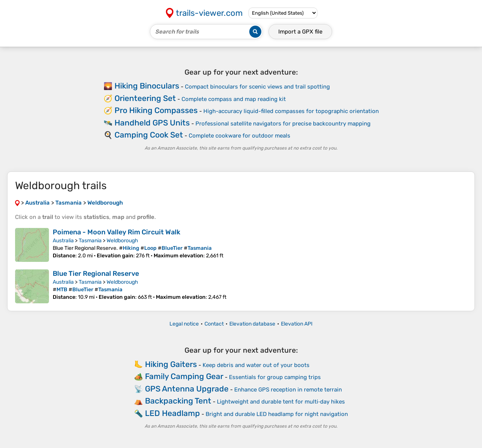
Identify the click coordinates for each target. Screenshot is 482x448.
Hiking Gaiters (171, 364)
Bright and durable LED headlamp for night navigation (277, 414)
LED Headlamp (172, 413)
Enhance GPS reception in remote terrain (288, 390)
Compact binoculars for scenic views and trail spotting (257, 87)
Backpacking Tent (178, 401)
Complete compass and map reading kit (234, 99)
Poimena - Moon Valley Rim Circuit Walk (117, 232)
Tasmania (90, 241)
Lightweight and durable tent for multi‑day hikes (281, 402)
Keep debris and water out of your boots (256, 365)
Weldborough (122, 241)
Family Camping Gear (184, 376)
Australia (63, 241)
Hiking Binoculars (147, 86)
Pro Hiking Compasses (156, 110)
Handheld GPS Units (152, 123)
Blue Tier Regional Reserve (96, 274)
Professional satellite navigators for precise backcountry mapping (283, 124)
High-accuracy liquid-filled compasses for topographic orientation (291, 111)
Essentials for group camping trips (275, 377)
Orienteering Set (145, 98)
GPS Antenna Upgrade (187, 389)
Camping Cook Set (149, 135)
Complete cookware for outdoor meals (239, 136)
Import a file (300, 32)
